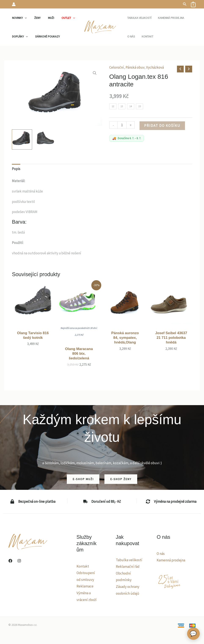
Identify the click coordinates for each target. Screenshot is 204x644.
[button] (185, 4)
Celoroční (117, 67)
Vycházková (155, 67)
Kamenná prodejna (171, 560)
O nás (161, 554)
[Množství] (122, 125)
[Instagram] (19, 561)
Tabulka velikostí (129, 560)
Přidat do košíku (162, 126)
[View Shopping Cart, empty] (193, 4)
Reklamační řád (128, 566)
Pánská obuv (135, 67)
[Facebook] (10, 561)
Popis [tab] (16, 169)
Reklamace (85, 586)
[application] (24, 18)
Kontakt (83, 566)
